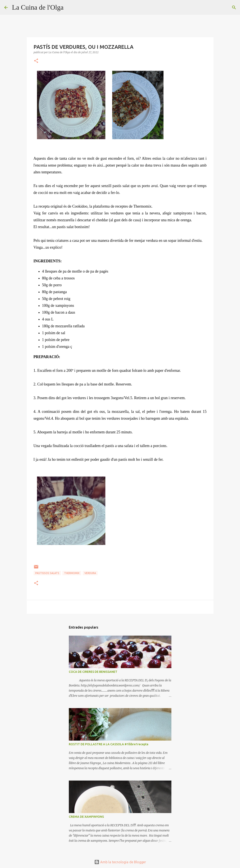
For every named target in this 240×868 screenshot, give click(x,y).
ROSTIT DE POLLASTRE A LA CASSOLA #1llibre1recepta (109, 744)
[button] (36, 61)
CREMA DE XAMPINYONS (86, 817)
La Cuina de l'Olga (38, 7)
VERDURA (90, 573)
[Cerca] (69, 7)
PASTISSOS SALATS (47, 573)
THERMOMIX (72, 573)
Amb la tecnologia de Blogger (120, 862)
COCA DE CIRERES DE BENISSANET (93, 672)
